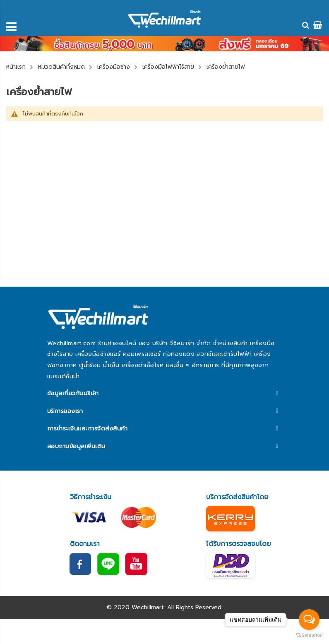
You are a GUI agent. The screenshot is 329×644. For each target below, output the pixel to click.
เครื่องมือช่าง (114, 67)
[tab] (164, 394)
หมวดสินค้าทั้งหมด (61, 67)
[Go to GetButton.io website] (309, 636)
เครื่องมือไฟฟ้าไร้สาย (168, 67)
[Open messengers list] (309, 620)
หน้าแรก (16, 67)
